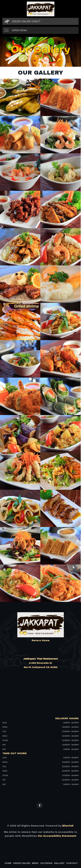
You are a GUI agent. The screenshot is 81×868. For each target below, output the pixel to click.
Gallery (59, 863)
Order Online (22, 863)
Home (8, 863)
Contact (72, 863)
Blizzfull (68, 826)
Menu (35, 863)
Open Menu (20, 30)
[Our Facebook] (40, 805)
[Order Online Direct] (40, 21)
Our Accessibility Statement (57, 836)
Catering (46, 863)
